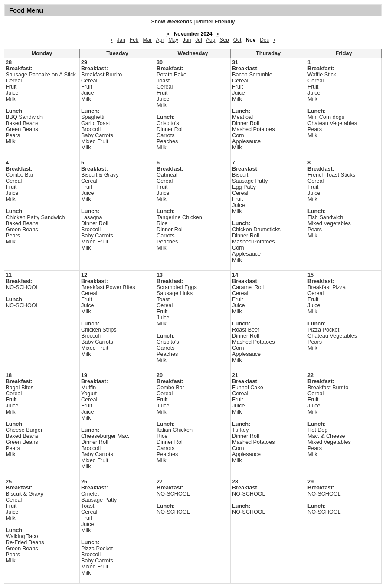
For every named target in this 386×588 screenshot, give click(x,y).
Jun (187, 40)
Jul (198, 40)
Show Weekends (172, 22)
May (173, 40)
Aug (211, 40)
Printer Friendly (216, 22)
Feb (134, 40)
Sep (224, 40)
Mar (148, 40)
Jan (121, 40)
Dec (264, 40)
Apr (160, 40)
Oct (237, 40)
